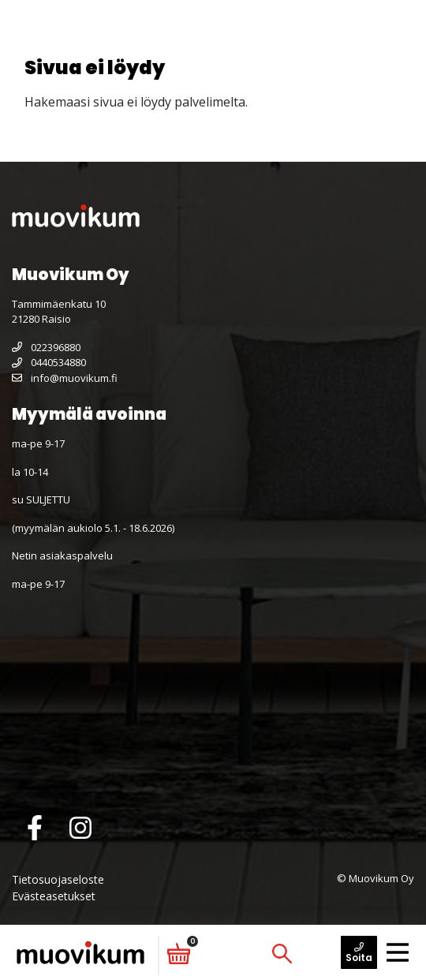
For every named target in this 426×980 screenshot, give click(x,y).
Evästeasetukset (54, 896)
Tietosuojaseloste (58, 879)
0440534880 (49, 362)
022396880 (46, 347)
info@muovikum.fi (65, 378)
